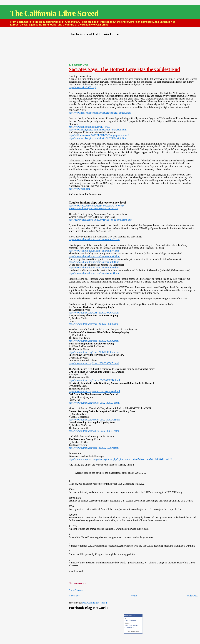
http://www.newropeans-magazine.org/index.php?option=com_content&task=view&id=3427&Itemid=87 (121, 459)
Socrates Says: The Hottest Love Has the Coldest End (124, 69)
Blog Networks (130, 615)
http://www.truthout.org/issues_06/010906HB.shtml (94, 391)
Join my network (133, 631)
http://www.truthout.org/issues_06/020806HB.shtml (94, 380)
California (128, 625)
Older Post (192, 596)
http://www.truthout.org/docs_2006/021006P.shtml (94, 448)
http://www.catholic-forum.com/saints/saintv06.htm (94, 239)
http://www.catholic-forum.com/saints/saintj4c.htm (94, 251)
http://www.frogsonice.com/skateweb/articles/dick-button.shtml (100, 113)
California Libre (130, 620)
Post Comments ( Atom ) (95, 603)
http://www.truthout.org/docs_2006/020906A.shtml (94, 341)
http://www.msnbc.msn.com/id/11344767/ (89, 127)
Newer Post (74, 596)
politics (135, 625)
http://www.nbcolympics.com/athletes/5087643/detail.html (98, 130)
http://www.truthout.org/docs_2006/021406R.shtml (94, 324)
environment (129, 627)
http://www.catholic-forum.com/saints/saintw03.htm (94, 256)
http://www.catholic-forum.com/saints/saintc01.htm (94, 273)
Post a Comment (76, 590)
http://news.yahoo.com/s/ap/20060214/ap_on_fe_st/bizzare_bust (100, 220)
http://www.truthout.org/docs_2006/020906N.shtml (94, 352)
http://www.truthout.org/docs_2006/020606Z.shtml (94, 363)
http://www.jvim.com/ (80, 189)
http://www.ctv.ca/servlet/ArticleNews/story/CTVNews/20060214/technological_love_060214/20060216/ (96, 207)
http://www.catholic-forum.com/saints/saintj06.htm (94, 268)
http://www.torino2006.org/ (82, 87)
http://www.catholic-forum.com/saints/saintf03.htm (94, 262)
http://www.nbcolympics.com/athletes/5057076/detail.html (98, 138)
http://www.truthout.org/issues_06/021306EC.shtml (94, 403)
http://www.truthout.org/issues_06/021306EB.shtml (94, 431)
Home (134, 596)
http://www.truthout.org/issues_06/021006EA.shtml (94, 420)
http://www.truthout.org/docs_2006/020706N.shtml (94, 313)
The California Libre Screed (54, 13)
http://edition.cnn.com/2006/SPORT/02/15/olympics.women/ (99, 135)
